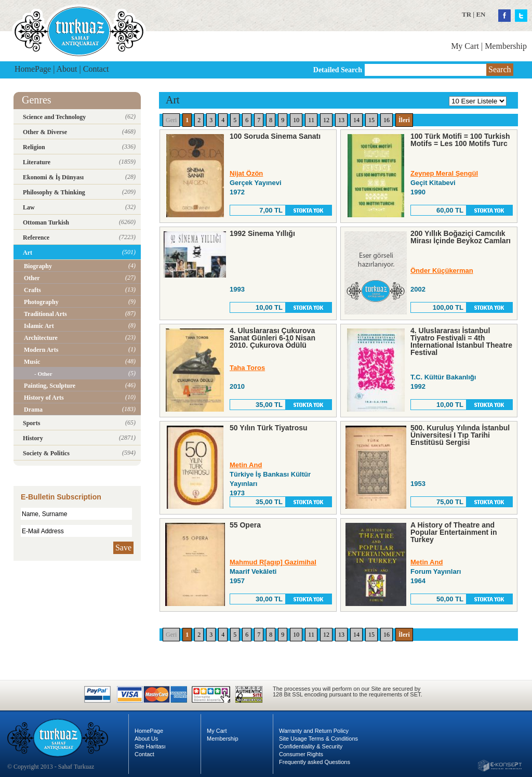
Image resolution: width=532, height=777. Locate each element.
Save (123, 548)
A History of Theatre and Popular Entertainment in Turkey (454, 532)
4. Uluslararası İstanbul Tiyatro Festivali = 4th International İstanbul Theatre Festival (461, 341)
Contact (96, 69)
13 (341, 120)
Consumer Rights (301, 754)
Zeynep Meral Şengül (444, 173)
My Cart (465, 46)
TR (467, 14)
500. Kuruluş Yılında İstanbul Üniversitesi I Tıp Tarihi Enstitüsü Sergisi (460, 435)
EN (481, 14)
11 (311, 120)
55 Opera (245, 525)
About (67, 69)
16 (387, 120)
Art (173, 100)
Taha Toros (247, 368)
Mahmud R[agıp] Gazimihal (273, 562)
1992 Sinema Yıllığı (262, 233)
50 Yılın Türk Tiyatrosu (269, 428)
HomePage (33, 69)
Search (500, 69)
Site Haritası (150, 746)
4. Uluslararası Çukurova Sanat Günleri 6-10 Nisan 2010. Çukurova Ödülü (272, 338)
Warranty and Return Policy (314, 731)
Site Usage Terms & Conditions (318, 739)
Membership (506, 46)
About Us (146, 739)
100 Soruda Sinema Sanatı (275, 136)
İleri (404, 120)
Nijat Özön (246, 173)
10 (296, 120)
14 (356, 120)
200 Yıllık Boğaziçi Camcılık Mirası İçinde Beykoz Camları (461, 237)
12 (326, 120)
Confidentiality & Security (311, 746)
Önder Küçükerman (442, 271)
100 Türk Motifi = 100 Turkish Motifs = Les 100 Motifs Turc (460, 140)
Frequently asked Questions (315, 762)
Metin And (246, 465)
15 (371, 120)
